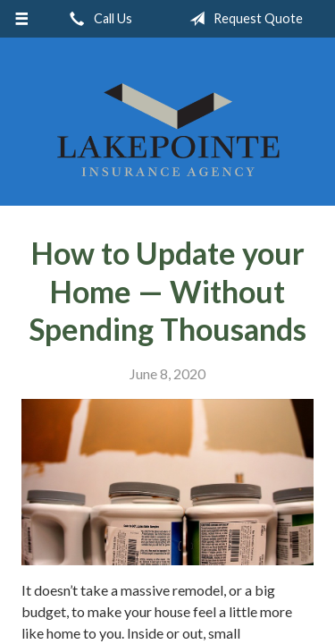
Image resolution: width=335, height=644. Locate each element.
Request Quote (243, 19)
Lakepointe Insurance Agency (168, 130)
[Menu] (22, 19)
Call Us (97, 19)
